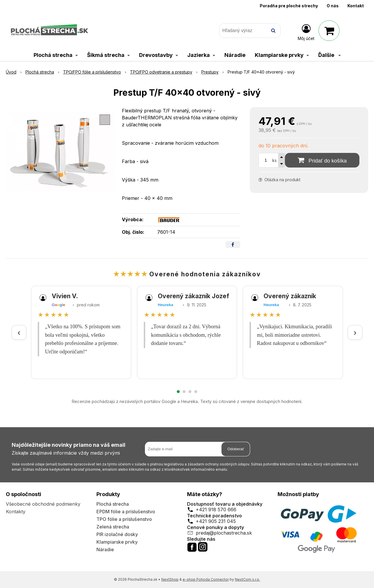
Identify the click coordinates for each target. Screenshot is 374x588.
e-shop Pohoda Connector (206, 579)
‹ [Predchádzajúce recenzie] (19, 332)
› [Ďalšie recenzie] (355, 332)
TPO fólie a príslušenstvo (124, 519)
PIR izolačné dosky (117, 534)
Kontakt (356, 6)
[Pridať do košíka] (322, 160)
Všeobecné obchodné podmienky (43, 504)
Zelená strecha (113, 527)
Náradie (105, 549)
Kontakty (16, 512)
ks (275, 160)
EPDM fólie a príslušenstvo (126, 512)
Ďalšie (329, 55)
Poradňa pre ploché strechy (289, 6)
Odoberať (236, 449)
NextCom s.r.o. (247, 579)
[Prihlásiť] (306, 32)
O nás (333, 6)
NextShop (170, 579)
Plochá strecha (113, 504)
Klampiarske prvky (117, 542)
